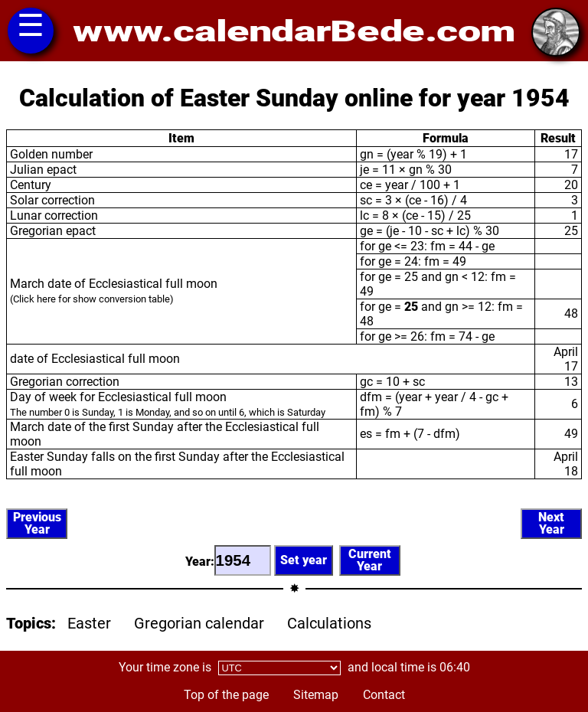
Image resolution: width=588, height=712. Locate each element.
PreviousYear (37, 523)
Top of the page (226, 695)
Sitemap (316, 695)
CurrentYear (370, 560)
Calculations (329, 623)
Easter (89, 623)
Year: (228, 560)
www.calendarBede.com (294, 31)
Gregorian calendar (199, 623)
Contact (384, 695)
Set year (304, 560)
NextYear (551, 523)
